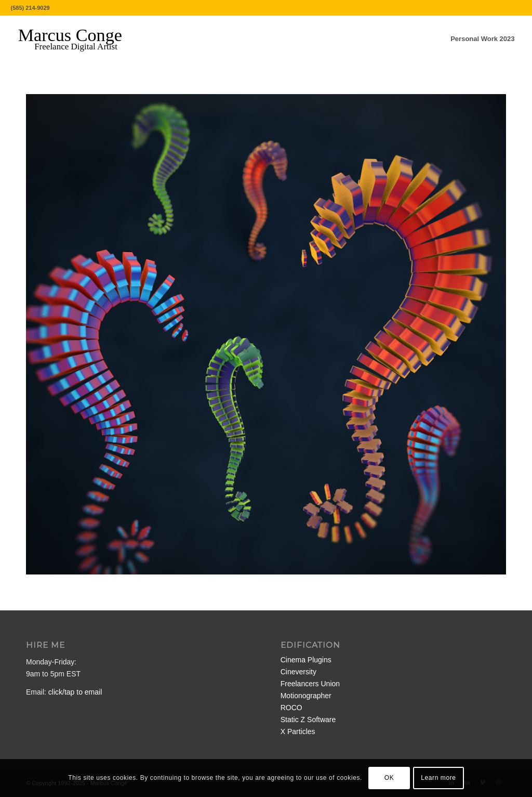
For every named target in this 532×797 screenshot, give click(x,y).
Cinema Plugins (306, 660)
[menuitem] (482, 39)
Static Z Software (308, 720)
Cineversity (298, 672)
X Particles (298, 731)
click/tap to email (75, 692)
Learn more (438, 778)
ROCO (291, 708)
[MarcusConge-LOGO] (78, 39)
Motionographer (306, 696)
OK (389, 778)
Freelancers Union (310, 684)
